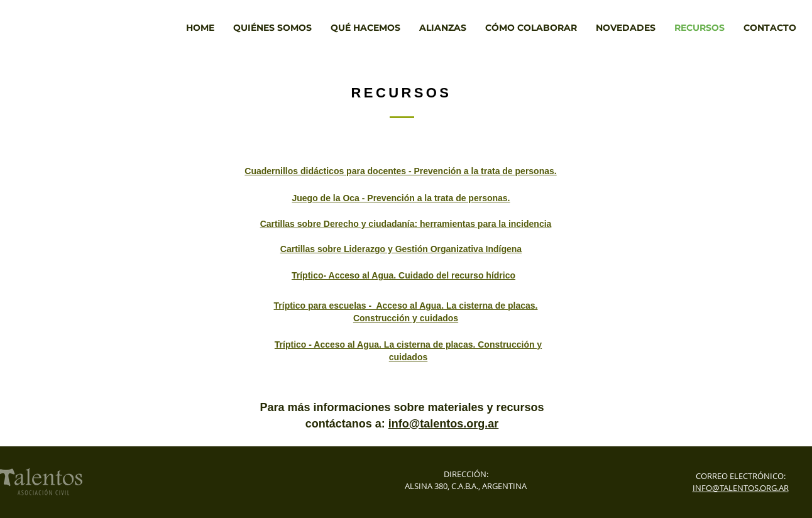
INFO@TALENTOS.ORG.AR (741, 488)
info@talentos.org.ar (444, 424)
